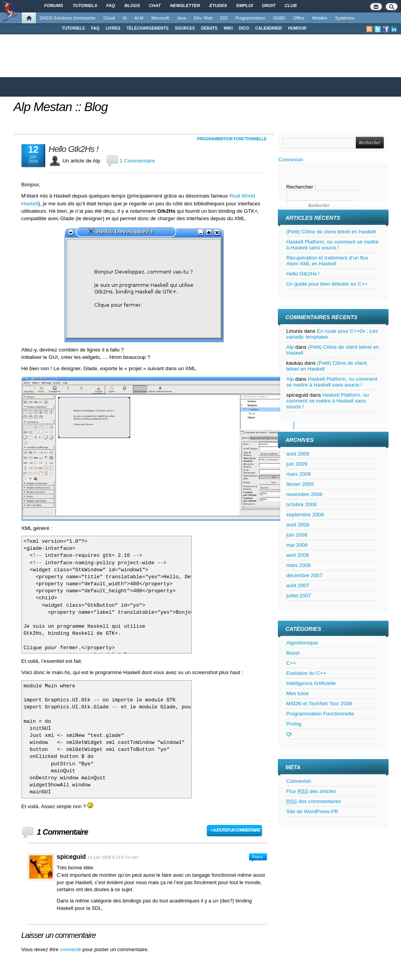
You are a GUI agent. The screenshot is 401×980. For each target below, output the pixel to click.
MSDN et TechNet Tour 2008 (319, 704)
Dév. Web (203, 18)
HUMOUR (297, 28)
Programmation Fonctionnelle (232, 139)
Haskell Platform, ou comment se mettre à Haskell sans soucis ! (333, 245)
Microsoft (160, 18)
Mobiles (320, 18)
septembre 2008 (305, 515)
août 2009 (298, 454)
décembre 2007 (305, 575)
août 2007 (298, 585)
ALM (139, 18)
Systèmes (345, 18)
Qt (289, 734)
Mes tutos (298, 693)
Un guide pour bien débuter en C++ (327, 284)
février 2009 (300, 484)
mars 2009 (299, 474)
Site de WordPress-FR (312, 811)
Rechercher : (301, 187)
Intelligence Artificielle (311, 683)
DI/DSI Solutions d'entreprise (68, 18)
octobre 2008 (302, 504)
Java (182, 18)
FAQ (95, 28)
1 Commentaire (137, 161)
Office (299, 18)
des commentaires (314, 801)
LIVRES (113, 28)
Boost (293, 653)
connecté (71, 949)
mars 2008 (299, 565)
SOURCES (185, 28)
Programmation (250, 18)
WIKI (228, 28)
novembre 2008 (305, 494)
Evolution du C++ (306, 673)
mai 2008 (297, 545)
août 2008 (298, 525)
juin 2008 (297, 535)
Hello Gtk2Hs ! (74, 149)
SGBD (279, 18)
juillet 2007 (299, 596)
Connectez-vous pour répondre (258, 857)
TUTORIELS (73, 28)
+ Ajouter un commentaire (236, 830)
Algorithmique (302, 643)
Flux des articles (311, 791)
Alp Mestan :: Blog (61, 107)
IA (125, 18)
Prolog (294, 724)
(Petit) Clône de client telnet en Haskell (331, 232)
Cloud (109, 18)
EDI (224, 18)
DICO (244, 28)
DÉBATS (209, 28)
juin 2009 (297, 464)
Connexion (291, 160)
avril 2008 (298, 555)
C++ (291, 663)
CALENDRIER (269, 28)
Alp (290, 347)
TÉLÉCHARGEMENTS (148, 28)
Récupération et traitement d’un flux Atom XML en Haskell (327, 261)
